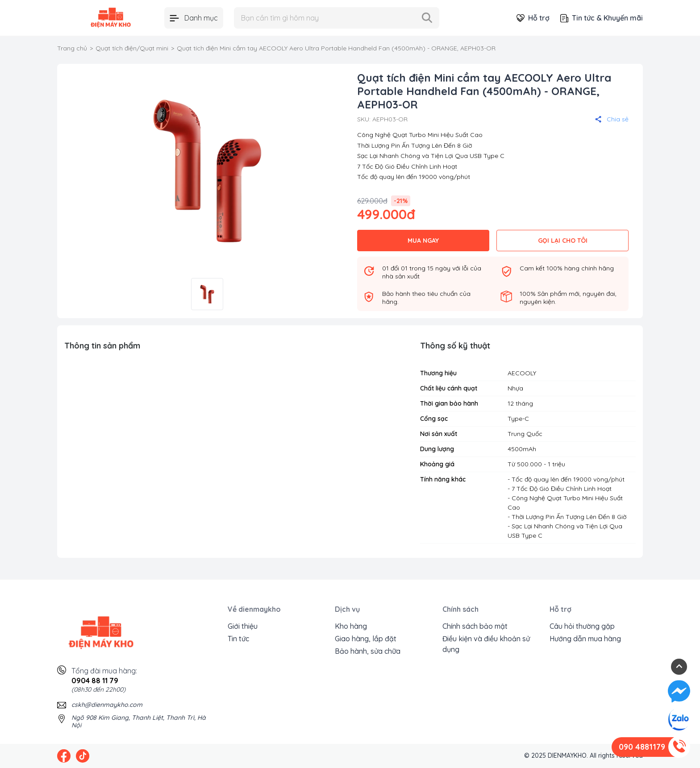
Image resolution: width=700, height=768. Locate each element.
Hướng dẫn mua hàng (585, 639)
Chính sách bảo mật (475, 626)
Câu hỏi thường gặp (582, 626)
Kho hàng (351, 626)
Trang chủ (72, 48)
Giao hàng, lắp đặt (366, 639)
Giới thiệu (243, 626)
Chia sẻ (612, 119)
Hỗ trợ (533, 18)
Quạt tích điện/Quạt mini (132, 48)
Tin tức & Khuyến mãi (602, 18)
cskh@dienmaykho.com (107, 705)
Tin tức (238, 639)
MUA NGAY (423, 241)
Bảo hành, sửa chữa (368, 651)
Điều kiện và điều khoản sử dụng (486, 644)
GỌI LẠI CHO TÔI (563, 241)
